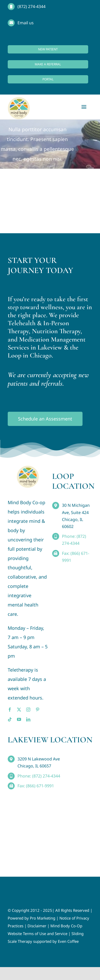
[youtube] (19, 719)
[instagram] (28, 710)
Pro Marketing (43, 918)
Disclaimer (37, 926)
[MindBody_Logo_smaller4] (28, 468)
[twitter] (19, 710)
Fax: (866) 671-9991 (36, 786)
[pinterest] (38, 710)
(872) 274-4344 (31, 6)
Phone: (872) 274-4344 (39, 776)
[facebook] (10, 710)
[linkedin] (28, 719)
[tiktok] (10, 719)
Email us (26, 23)
